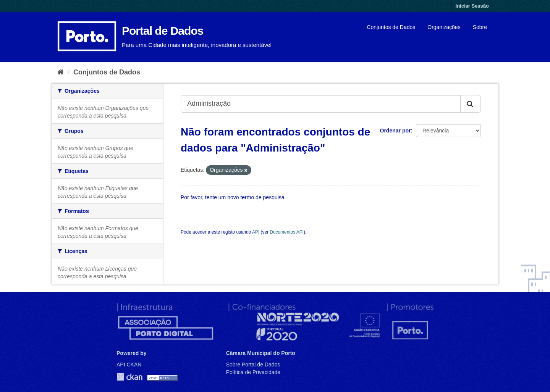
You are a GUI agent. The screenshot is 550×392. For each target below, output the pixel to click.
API (256, 232)
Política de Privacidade (253, 372)
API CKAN (129, 365)
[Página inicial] (61, 72)
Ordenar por (396, 131)
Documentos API (287, 232)
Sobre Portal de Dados (253, 365)
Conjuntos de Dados (391, 27)
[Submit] (471, 104)
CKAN (129, 377)
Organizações (444, 27)
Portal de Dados (163, 31)
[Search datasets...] (321, 104)
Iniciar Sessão (472, 6)
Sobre (480, 27)
